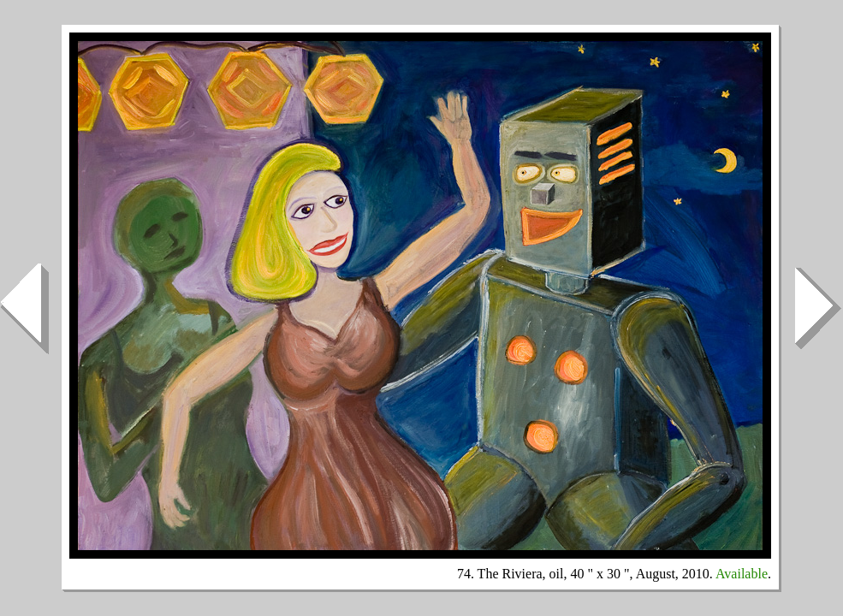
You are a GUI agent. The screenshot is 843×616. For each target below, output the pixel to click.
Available (742, 574)
